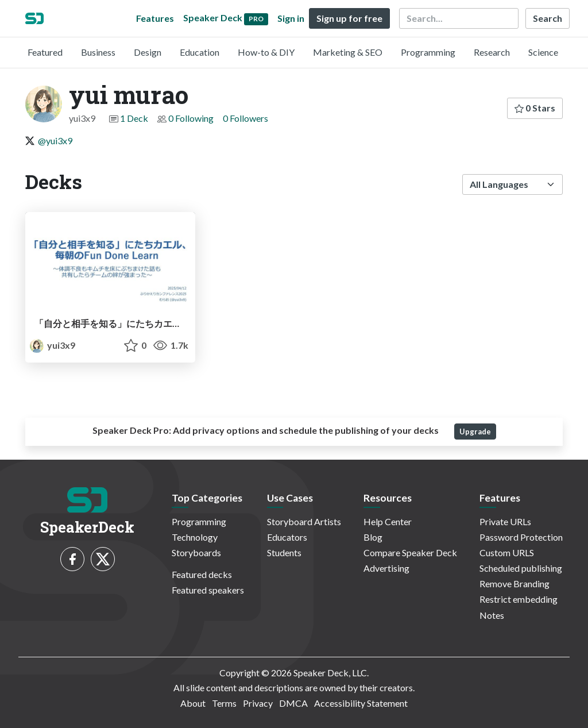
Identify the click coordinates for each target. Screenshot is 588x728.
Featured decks (202, 574)
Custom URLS (507, 552)
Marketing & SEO (348, 52)
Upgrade (475, 432)
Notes (492, 615)
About (193, 703)
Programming (428, 52)
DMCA (293, 703)
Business (98, 52)
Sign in (291, 18)
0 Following (191, 118)
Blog (373, 537)
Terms (224, 703)
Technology (195, 537)
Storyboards (196, 552)
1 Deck (134, 118)
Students (284, 552)
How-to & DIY (266, 52)
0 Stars (535, 108)
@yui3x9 (55, 140)
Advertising (386, 568)
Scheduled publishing (521, 568)
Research (492, 52)
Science (543, 52)
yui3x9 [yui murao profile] (53, 345)
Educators (287, 537)
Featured (45, 52)
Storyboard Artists (304, 521)
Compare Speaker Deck (410, 552)
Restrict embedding (519, 599)
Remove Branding (514, 583)
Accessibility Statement (361, 703)
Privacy (258, 703)
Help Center (388, 521)
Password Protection (521, 537)
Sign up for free (349, 18)
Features (155, 18)
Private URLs (505, 521)
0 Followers (245, 118)
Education (200, 52)
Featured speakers (208, 590)
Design (148, 52)
